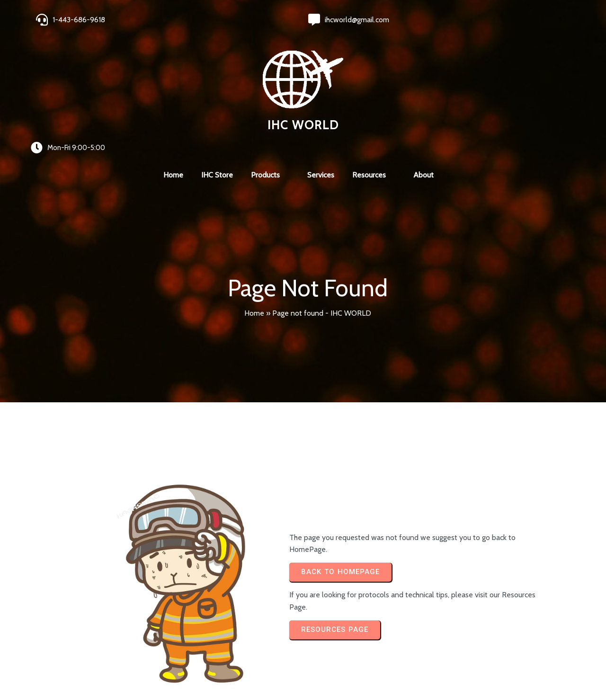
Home (254, 194)
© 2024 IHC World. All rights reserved (102, 668)
